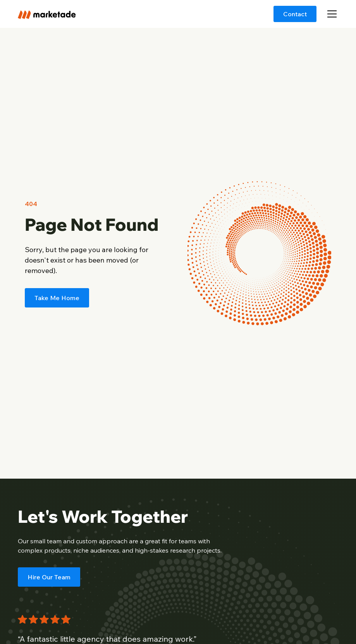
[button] (330, 14)
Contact (295, 14)
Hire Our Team (49, 577)
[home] (47, 14)
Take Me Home (57, 298)
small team (46, 541)
